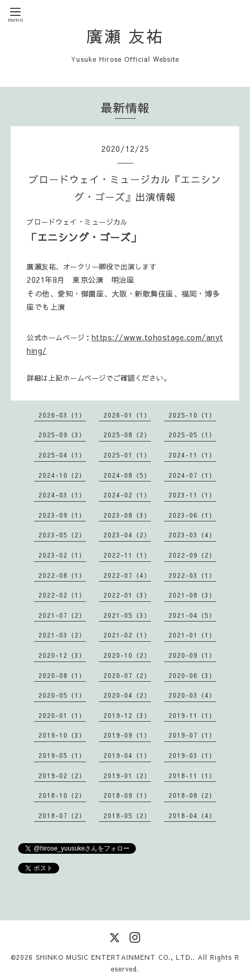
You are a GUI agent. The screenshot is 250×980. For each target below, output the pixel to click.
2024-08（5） (127, 475)
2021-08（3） (192, 595)
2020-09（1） (192, 655)
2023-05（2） (62, 535)
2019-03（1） (192, 755)
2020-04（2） (127, 695)
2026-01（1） (127, 415)
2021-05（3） (127, 615)
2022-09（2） (192, 555)
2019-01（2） (127, 775)
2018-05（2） (127, 815)
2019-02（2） (62, 775)
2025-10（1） (192, 415)
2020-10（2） (127, 655)
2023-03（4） (192, 535)
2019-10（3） (62, 735)
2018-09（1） (127, 795)
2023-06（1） (192, 515)
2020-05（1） (62, 695)
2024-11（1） (192, 455)
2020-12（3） (62, 655)
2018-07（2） (62, 815)
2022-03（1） (192, 575)
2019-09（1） (127, 735)
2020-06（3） (192, 675)
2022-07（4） (127, 575)
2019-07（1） (192, 735)
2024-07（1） (192, 475)
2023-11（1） (192, 495)
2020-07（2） (127, 675)
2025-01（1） (127, 455)
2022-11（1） (127, 555)
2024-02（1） (127, 495)
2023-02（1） (62, 555)
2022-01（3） (127, 595)
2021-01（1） (192, 635)
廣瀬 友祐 (125, 36)
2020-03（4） (192, 695)
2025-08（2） (127, 435)
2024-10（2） (62, 475)
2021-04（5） (192, 615)
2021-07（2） (62, 615)
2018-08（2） (192, 795)
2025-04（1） (62, 455)
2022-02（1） (62, 595)
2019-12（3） (127, 715)
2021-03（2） (62, 635)
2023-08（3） (127, 515)
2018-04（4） (192, 815)
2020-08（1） (62, 675)
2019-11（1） (192, 715)
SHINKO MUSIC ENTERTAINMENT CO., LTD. (114, 957)
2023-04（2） (127, 535)
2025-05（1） (192, 435)
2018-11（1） (192, 775)
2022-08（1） (62, 575)
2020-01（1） (62, 715)
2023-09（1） (62, 515)
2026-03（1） (62, 415)
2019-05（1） (62, 755)
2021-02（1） (127, 635)
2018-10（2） (62, 795)
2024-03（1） (62, 495)
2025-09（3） (62, 435)
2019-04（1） (127, 755)
